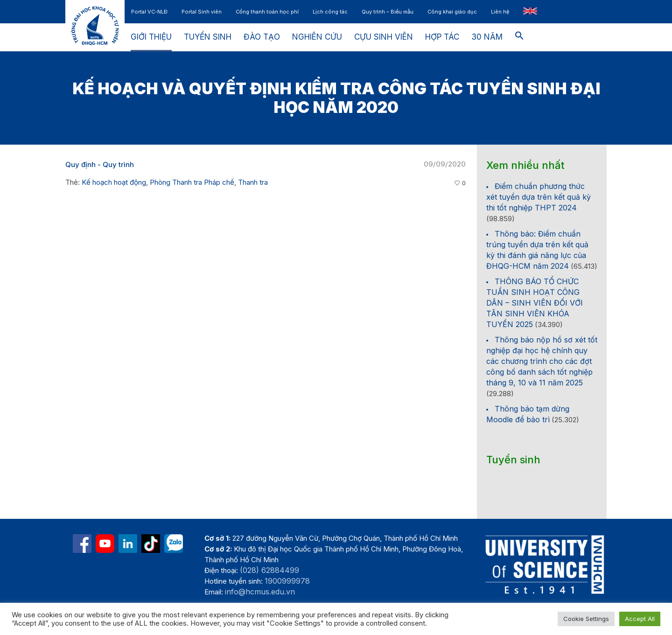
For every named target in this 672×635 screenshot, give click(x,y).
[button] (519, 37)
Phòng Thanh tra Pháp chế (192, 182)
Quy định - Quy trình (100, 164)
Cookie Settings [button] (586, 619)
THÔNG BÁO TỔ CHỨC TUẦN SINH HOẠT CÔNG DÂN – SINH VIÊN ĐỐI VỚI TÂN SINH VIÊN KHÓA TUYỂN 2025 (535, 303)
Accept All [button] (640, 619)
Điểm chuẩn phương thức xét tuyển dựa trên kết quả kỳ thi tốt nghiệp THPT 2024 (539, 197)
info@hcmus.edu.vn (260, 592)
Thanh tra (253, 182)
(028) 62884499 (269, 570)
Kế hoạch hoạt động (114, 182)
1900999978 (287, 581)
